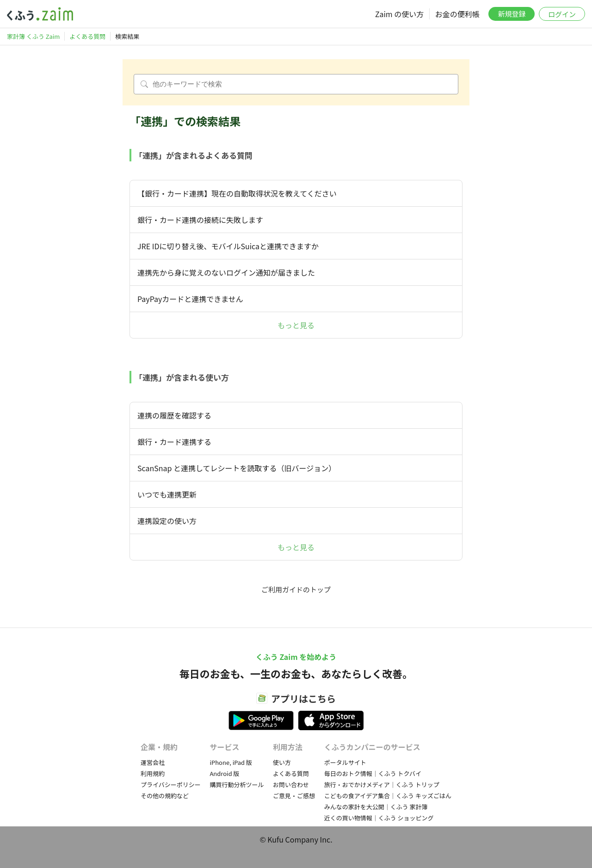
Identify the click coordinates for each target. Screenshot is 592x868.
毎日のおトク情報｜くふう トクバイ (373, 773)
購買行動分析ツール (237, 785)
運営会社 (153, 762)
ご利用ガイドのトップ (296, 589)
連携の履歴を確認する (174, 415)
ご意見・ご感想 (294, 796)
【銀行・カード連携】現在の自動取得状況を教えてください (241, 193)
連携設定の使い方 (167, 521)
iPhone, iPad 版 (231, 762)
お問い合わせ (291, 785)
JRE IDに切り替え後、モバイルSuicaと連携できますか (228, 246)
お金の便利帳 (457, 14)
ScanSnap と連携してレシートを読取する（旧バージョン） (237, 468)
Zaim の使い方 (399, 14)
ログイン (562, 14)
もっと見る (296, 325)
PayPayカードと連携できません (190, 299)
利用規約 (153, 773)
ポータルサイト (345, 762)
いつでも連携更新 (167, 494)
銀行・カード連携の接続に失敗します (200, 220)
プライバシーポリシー (171, 785)
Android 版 (224, 773)
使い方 (282, 762)
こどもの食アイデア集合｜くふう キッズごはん (388, 796)
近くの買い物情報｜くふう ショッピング (379, 818)
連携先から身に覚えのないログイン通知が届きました (226, 272)
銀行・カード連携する (174, 442)
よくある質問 (291, 773)
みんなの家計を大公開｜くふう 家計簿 (376, 807)
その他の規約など (165, 796)
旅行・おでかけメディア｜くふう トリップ (382, 785)
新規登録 (512, 14)
